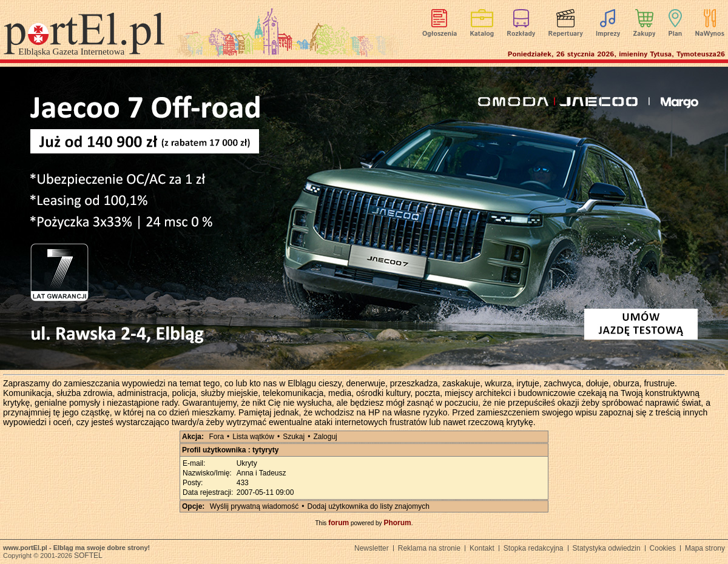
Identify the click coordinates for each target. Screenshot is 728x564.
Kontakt (482, 548)
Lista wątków (253, 437)
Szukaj (294, 437)
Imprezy (608, 34)
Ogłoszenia (440, 34)
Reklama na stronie (429, 548)
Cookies (663, 548)
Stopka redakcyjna (534, 548)
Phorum (397, 523)
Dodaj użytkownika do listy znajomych (369, 506)
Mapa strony (705, 548)
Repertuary (565, 34)
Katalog (482, 34)
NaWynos (710, 34)
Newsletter (372, 548)
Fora (216, 437)
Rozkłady (521, 34)
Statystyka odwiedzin (607, 548)
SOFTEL (88, 556)
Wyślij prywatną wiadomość (254, 506)
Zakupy (644, 34)
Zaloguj (325, 437)
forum (339, 523)
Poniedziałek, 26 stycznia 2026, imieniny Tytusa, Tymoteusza (616, 54)
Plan (676, 34)
